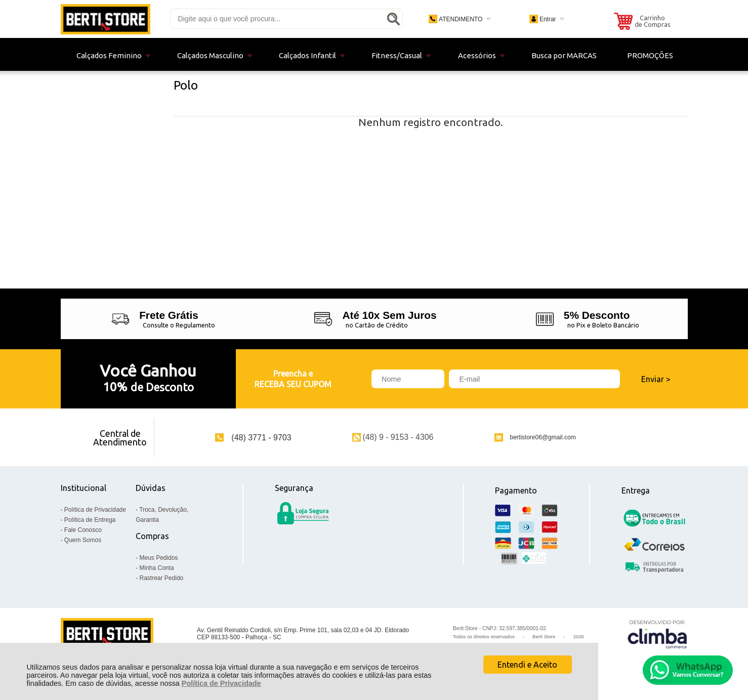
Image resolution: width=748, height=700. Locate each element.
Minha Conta (157, 568)
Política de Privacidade (221, 683)
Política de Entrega (90, 520)
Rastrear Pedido (162, 578)
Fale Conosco (83, 530)
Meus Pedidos (159, 558)
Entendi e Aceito (527, 665)
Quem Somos (83, 540)
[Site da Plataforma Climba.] (657, 634)
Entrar (548, 19)
